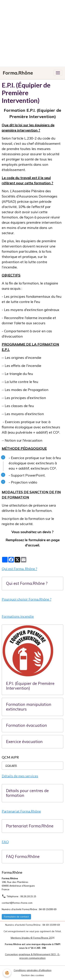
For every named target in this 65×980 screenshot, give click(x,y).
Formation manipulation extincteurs (29, 707)
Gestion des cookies (33, 975)
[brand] (18, 73)
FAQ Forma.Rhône (23, 857)
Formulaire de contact (16, 917)
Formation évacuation (27, 725)
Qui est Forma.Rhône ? (27, 584)
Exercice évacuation (24, 742)
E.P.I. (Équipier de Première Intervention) (30, 686)
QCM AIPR (11, 766)
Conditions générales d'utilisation (33, 970)
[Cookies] (7, 973)
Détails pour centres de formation (27, 793)
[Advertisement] (32, 33)
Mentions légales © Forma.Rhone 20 (31, 938)
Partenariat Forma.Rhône (30, 826)
